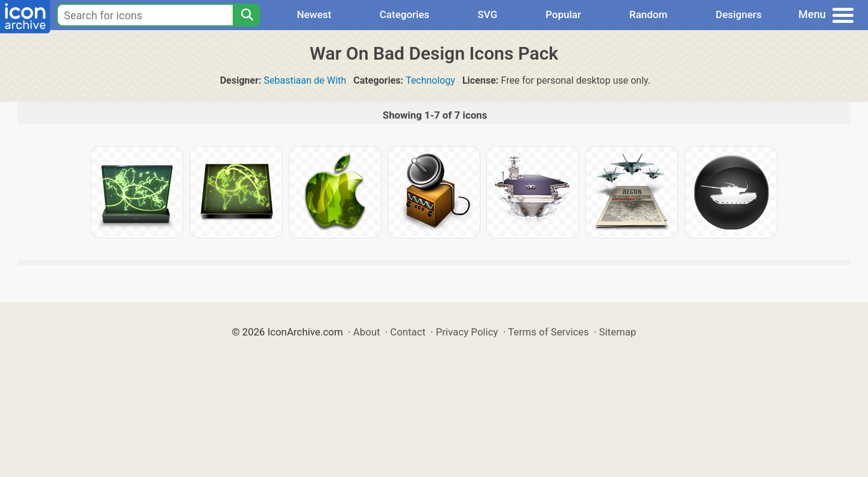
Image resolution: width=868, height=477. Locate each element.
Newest (314, 14)
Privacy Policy (467, 332)
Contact (408, 332)
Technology (430, 80)
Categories (405, 14)
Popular (563, 14)
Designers (738, 14)
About (367, 332)
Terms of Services (549, 332)
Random (648, 14)
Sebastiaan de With (305, 80)
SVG (487, 14)
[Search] (247, 15)
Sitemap (618, 332)
